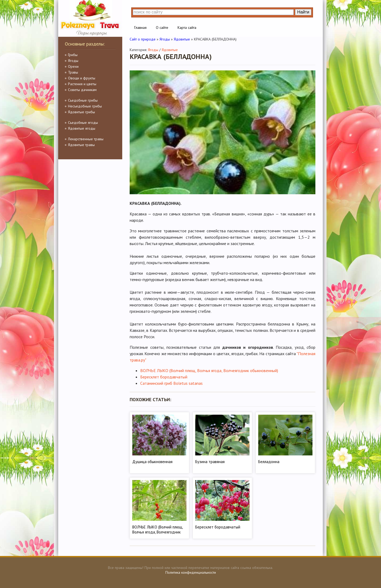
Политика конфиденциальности (191, 572)
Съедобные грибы (83, 100)
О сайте (162, 28)
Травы (73, 72)
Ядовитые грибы (81, 112)
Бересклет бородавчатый (164, 377)
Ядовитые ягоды (82, 128)
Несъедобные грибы (85, 106)
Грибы (73, 55)
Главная (140, 28)
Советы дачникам (82, 90)
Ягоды (73, 61)
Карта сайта (187, 28)
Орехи (73, 66)
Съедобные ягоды (83, 123)
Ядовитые (170, 50)
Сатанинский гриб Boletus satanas (171, 383)
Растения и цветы (82, 84)
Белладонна (269, 462)
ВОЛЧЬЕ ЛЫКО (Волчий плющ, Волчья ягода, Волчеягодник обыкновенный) (209, 370)
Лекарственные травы (86, 139)
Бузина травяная (210, 462)
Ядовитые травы (81, 145)
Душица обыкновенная (152, 462)
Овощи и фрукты (82, 78)
